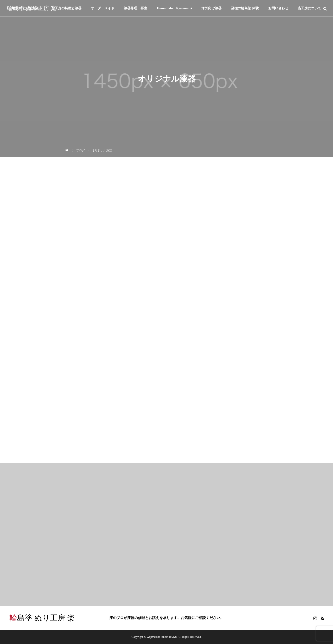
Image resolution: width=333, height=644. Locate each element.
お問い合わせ (278, 8)
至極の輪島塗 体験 (245, 8)
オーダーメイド (103, 8)
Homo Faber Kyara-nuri (174, 8)
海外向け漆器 (212, 8)
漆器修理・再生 (136, 8)
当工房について (309, 8)
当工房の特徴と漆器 (66, 8)
